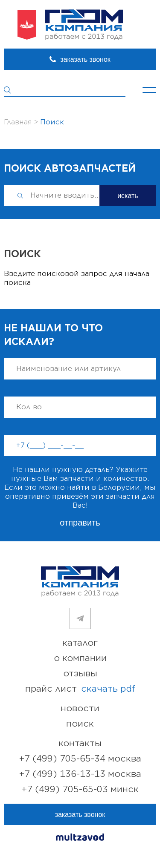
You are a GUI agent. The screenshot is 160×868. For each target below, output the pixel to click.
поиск (80, 724)
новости (80, 708)
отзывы (80, 674)
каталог (80, 643)
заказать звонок (85, 59)
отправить (80, 523)
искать (128, 196)
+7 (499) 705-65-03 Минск (80, 789)
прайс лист (80, 689)
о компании (80, 658)
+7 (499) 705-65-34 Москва (80, 759)
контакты (80, 743)
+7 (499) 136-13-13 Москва (80, 774)
